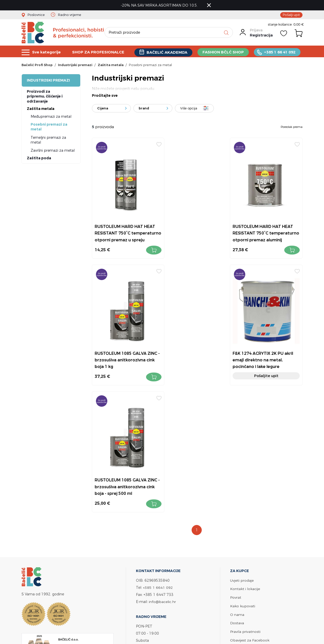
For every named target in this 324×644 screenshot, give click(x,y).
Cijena (103, 109)
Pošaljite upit (125, 368)
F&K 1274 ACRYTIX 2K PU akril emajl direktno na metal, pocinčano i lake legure (125, 352)
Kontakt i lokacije (245, 461)
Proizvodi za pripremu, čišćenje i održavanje (45, 97)
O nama (237, 486)
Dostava (237, 494)
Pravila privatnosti (245, 502)
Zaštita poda (39, 159)
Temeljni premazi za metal (48, 141)
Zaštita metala (41, 109)
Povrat (236, 469)
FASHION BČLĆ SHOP (224, 52)
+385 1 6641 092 (158, 459)
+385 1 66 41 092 (281, 52)
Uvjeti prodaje (242, 452)
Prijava (256, 31)
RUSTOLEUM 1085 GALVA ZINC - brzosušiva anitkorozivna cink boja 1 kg (268, 227)
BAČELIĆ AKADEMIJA (168, 52)
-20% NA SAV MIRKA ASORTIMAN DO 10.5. (160, 5)
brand (144, 109)
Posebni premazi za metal (49, 128)
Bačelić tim (240, 527)
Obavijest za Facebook (250, 511)
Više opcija (189, 109)
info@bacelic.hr (163, 473)
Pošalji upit (291, 15)
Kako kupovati (243, 477)
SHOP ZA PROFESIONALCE (99, 52)
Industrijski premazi (48, 81)
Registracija (261, 36)
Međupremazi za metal (51, 117)
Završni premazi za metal (53, 151)
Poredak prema (292, 128)
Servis (235, 519)
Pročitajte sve (105, 96)
